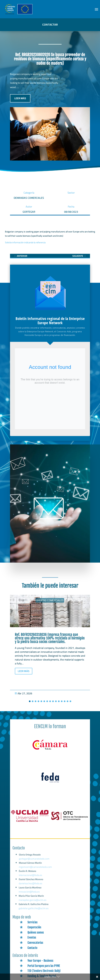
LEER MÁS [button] (20, 98)
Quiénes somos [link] (36, 932)
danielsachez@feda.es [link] (31, 885)
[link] (21, 256)
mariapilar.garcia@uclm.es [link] (33, 900)
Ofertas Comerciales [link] (50, 600)
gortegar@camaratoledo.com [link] (35, 862)
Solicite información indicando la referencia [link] (25, 242)
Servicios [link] (32, 922)
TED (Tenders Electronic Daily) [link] (44, 971)
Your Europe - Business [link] (40, 961)
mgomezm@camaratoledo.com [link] (36, 870)
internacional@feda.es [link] (31, 877)
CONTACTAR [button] (50, 25)
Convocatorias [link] (35, 943)
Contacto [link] (32, 948)
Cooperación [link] (34, 927)
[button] (96, 9)
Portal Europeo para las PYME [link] (44, 966)
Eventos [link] (32, 937)
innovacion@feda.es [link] (29, 893)
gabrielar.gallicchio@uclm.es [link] (34, 908)
